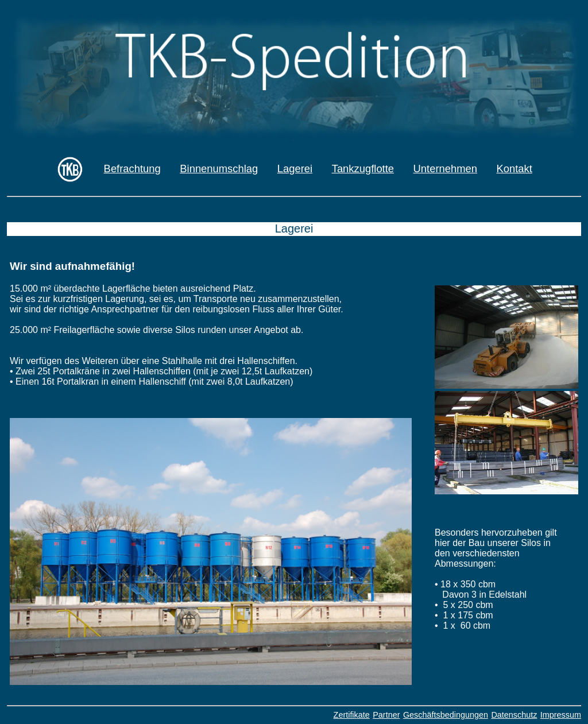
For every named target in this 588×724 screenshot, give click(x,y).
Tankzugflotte (363, 169)
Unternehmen (445, 169)
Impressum (561, 715)
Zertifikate (352, 715)
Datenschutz (514, 715)
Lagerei (295, 169)
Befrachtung (132, 169)
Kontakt (514, 169)
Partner (386, 715)
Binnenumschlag (219, 169)
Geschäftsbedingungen (446, 715)
